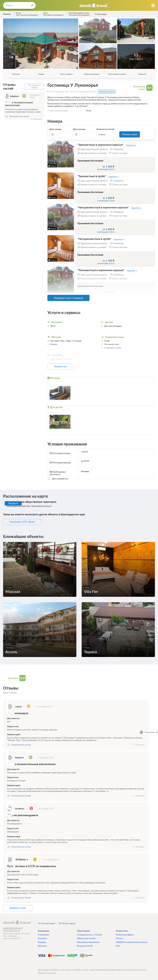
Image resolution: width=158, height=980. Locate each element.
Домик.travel (93, 5)
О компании (43, 934)
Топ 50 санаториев (46, 923)
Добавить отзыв (19, 908)
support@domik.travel (13, 927)
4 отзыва (142, 89)
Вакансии (42, 945)
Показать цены (130, 134)
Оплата (119, 938)
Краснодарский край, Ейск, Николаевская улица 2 (73, 92)
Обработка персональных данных (132, 941)
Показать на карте (107, 92)
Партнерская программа (88, 941)
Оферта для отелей (86, 938)
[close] (156, 732)
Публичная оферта (125, 934)
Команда (42, 941)
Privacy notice (149, 732)
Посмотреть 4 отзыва (34, 86)
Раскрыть (13, 503)
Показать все (61, 366)
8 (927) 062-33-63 (12, 930)
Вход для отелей (85, 945)
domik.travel (17, 922)
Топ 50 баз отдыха (67, 923)
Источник (38, 119)
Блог (118, 945)
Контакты (42, 938)
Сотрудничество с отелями (89, 934)
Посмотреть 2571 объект (23, 521)
